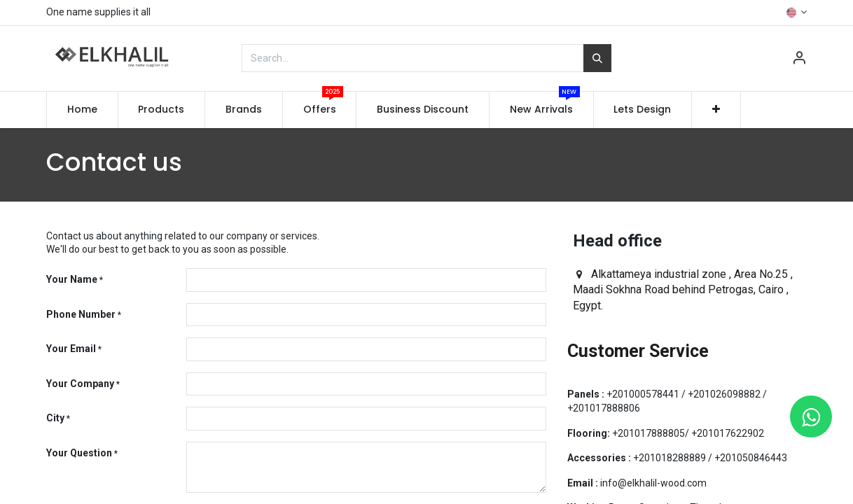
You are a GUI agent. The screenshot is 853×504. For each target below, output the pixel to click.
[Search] (597, 58)
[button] (716, 110)
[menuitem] (82, 110)
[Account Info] (799, 59)
